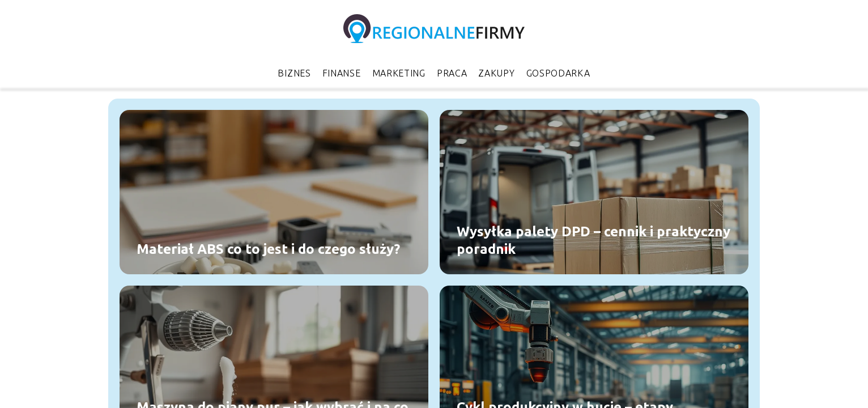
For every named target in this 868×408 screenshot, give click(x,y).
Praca (452, 73)
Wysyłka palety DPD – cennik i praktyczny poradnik (593, 240)
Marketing (399, 73)
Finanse (342, 73)
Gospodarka (558, 73)
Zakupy (496, 73)
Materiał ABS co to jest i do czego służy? (268, 249)
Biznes (294, 73)
